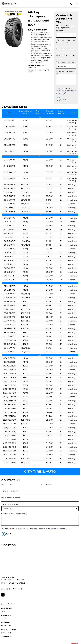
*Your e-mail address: (11, 491)
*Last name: (71, 41)
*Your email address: (65, 49)
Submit (62, 99)
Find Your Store (7, 626)
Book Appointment (9, 629)
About (4, 619)
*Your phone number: (66, 55)
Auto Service (6, 608)
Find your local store (13, 583)
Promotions (6, 615)
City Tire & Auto (40, 472)
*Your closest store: (65, 62)
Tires (3, 612)
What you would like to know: (14, 514)
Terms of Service (56, 529)
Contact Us (6, 622)
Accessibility (6, 637)
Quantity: (60, 31)
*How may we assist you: (66, 72)
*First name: (60, 41)
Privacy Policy (61, 92)
